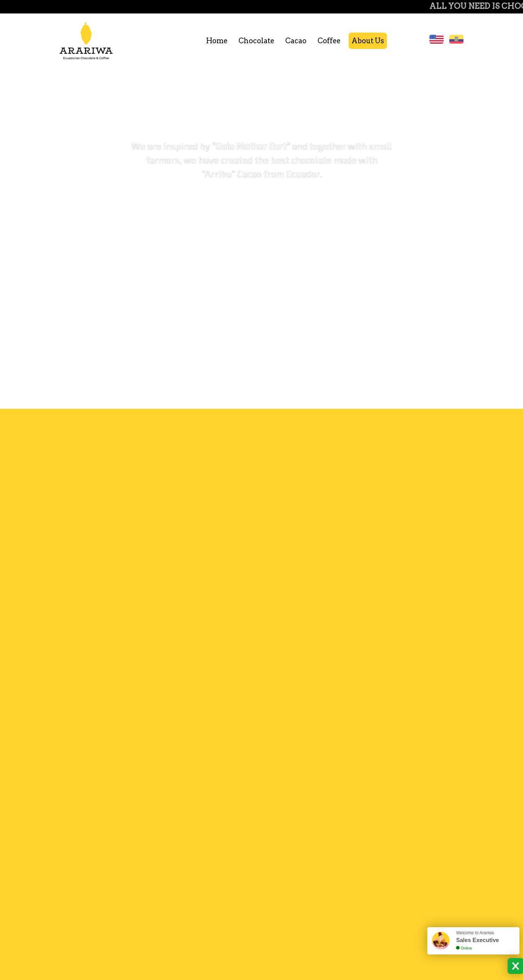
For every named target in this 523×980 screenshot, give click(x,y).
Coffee (329, 41)
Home (217, 41)
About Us (368, 41)
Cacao (296, 41)
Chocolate (256, 41)
